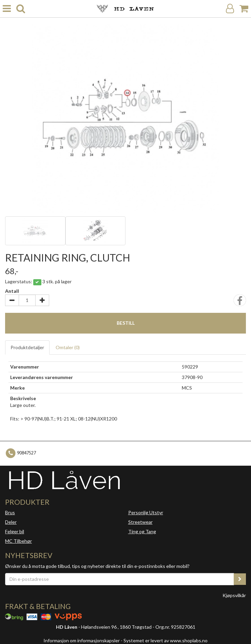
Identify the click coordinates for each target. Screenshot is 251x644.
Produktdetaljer (27, 347)
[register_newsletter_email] (240, 579)
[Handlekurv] (244, 9)
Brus (10, 512)
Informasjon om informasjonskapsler (82, 640)
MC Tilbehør (18, 541)
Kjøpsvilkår (234, 595)
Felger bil (15, 531)
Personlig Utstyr (146, 512)
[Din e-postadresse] (120, 579)
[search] (21, 9)
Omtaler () (68, 347)
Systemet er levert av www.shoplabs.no (166, 640)
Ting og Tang (142, 531)
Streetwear (140, 522)
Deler (11, 522)
